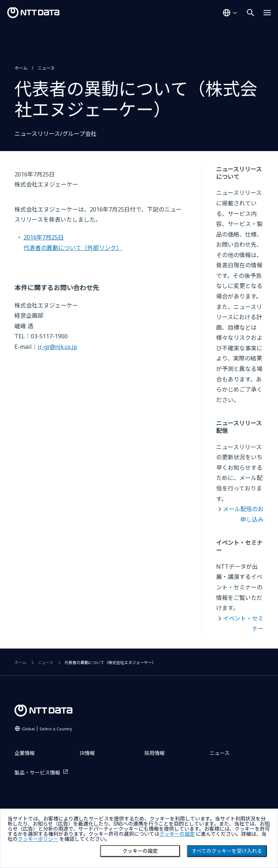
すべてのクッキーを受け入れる (227, 851)
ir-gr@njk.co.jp (57, 347)
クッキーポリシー (38, 839)
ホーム (21, 68)
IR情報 (87, 753)
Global (47, 729)
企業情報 (25, 753)
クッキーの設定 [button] (177, 834)
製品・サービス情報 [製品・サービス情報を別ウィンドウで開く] (37, 773)
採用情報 (155, 753)
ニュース (46, 68)
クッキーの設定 (140, 851)
